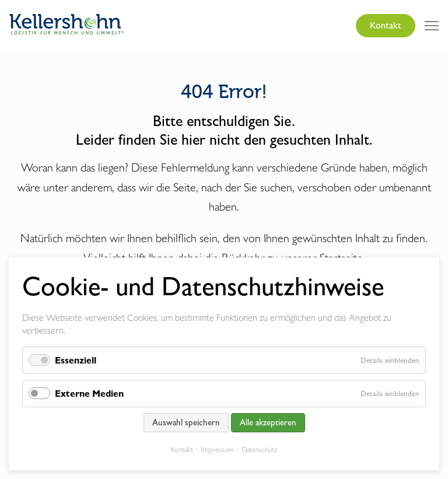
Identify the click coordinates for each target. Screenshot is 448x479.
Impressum (217, 450)
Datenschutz (259, 450)
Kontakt (386, 25)
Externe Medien (89, 394)
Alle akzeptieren (268, 422)
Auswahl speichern (186, 422)
